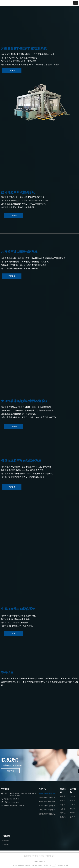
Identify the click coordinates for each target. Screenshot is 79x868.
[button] (76, 3)
